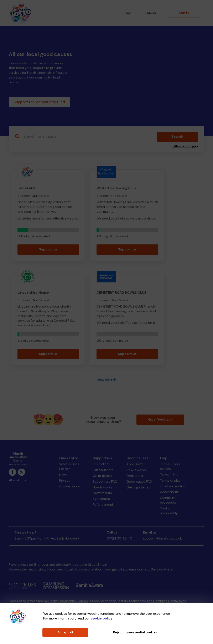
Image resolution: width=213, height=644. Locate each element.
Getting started (139, 488)
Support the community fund (39, 102)
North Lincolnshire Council (68, 602)
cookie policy (102, 618)
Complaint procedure (168, 501)
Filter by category (185, 147)
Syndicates (101, 500)
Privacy (65, 481)
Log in (184, 13)
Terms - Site (169, 475)
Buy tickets (101, 465)
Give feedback (160, 420)
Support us (48, 250)
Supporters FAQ (105, 482)
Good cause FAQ (139, 482)
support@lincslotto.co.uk (162, 539)
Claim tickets (102, 477)
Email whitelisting (173, 487)
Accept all (65, 632)
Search (177, 137)
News (63, 475)
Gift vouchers (103, 471)
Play (128, 13)
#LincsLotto (17, 481)
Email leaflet (136, 477)
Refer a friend (103, 505)
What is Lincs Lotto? (69, 467)
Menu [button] (150, 13)
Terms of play (170, 481)
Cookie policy (70, 487)
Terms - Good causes (171, 467)
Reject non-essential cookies (135, 632)
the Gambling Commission (167, 602)
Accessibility (170, 493)
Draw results (102, 494)
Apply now (135, 465)
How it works (103, 488)
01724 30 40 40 (119, 539)
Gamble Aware (162, 570)
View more (107, 380)
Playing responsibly (169, 512)
